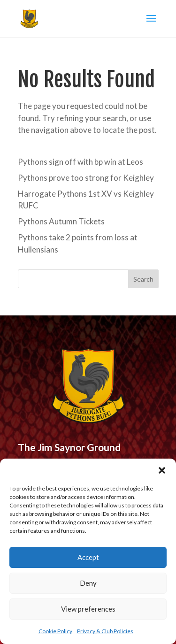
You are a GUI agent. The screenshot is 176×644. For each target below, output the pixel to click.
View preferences (88, 609)
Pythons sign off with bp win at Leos (80, 162)
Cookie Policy (55, 631)
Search (143, 279)
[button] (162, 470)
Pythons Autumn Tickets (61, 221)
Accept (88, 557)
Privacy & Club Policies (105, 631)
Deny (88, 583)
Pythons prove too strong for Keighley (86, 178)
